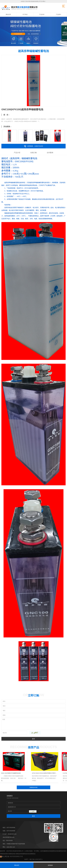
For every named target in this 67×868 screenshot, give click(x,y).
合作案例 (50, 153)
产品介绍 (17, 153)
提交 (33, 739)
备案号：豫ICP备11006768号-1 (33, 860)
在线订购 (33, 153)
